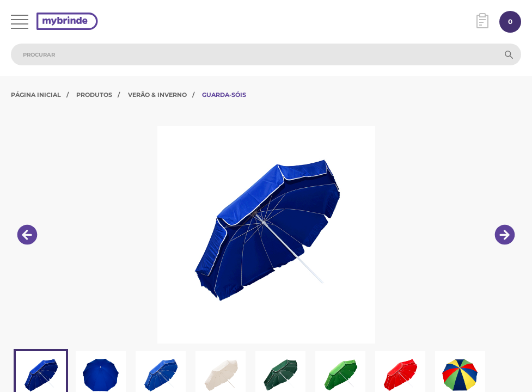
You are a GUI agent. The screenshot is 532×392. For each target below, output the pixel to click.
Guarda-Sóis (224, 95)
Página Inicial (36, 95)
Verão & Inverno (157, 95)
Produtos (94, 95)
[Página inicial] (67, 22)
